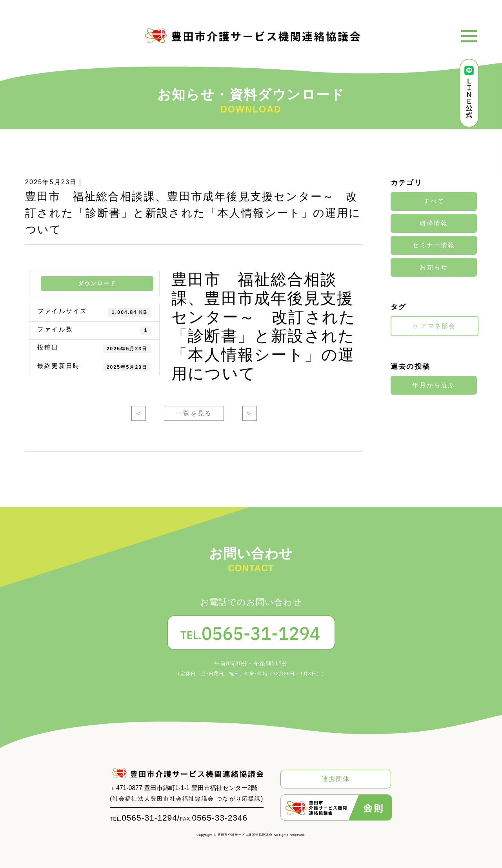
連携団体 (336, 779)
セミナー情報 (434, 245)
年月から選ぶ (434, 385)
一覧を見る (194, 413)
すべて (434, 201)
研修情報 (434, 223)
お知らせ (434, 267)
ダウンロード (97, 283)
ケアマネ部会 (434, 326)
